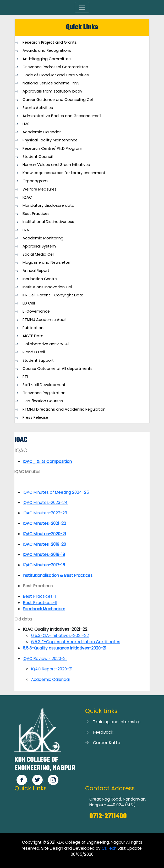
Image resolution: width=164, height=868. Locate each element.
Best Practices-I (39, 596)
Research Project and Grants (50, 42)
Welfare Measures (40, 189)
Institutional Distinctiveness (48, 222)
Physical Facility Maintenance (50, 140)
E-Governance (36, 311)
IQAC (27, 197)
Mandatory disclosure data (48, 206)
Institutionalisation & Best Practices (58, 575)
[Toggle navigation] (82, 7)
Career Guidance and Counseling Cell (58, 100)
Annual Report (36, 271)
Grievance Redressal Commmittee (55, 67)
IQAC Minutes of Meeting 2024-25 (56, 492)
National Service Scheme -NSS (51, 83)
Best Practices (36, 214)
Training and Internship (117, 722)
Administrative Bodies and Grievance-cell (62, 116)
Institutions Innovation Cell (48, 287)
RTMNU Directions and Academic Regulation (64, 409)
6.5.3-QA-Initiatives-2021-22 (60, 636)
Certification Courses (43, 401)
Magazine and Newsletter (47, 263)
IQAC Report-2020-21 (52, 669)
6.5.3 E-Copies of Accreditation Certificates (76, 642)
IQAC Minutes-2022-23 (45, 513)
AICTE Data (33, 336)
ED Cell (29, 303)
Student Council (38, 157)
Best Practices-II (40, 603)
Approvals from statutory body (52, 91)
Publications (34, 328)
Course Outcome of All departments (58, 369)
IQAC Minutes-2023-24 (45, 502)
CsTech (109, 848)
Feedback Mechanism (44, 609)
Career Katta (107, 743)
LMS (26, 124)
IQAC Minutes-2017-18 (44, 565)
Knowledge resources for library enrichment (64, 173)
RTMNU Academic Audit (45, 320)
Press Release (35, 418)
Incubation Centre (40, 279)
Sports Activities (38, 108)
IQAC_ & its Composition (47, 461)
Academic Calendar (42, 132)
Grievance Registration (44, 393)
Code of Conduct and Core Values (56, 75)
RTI (25, 377)
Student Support (38, 361)
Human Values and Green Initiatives (56, 165)
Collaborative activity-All (46, 344)
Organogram (35, 181)
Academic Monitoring (43, 238)
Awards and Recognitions (47, 51)
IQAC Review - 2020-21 (45, 659)
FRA (26, 230)
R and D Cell (34, 352)
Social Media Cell (38, 254)
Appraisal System (39, 246)
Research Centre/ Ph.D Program (52, 149)
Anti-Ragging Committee (47, 59)
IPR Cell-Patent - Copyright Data (53, 295)
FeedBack (103, 732)
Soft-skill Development (44, 385)
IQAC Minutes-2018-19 (44, 554)
